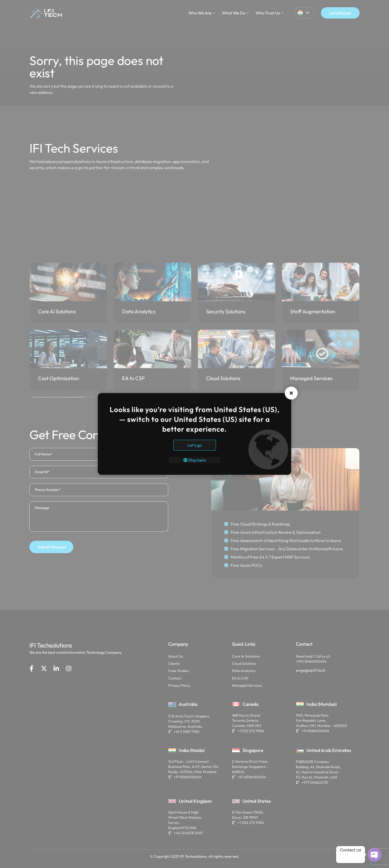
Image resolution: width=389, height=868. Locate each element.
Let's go (195, 445)
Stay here (195, 460)
